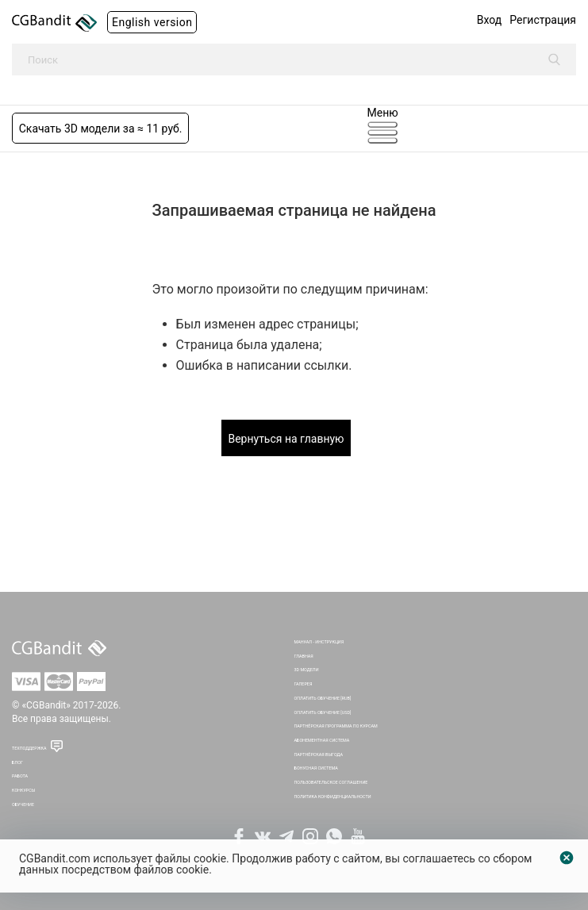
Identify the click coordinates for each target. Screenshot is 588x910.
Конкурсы (23, 790)
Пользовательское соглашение (331, 782)
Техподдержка (29, 748)
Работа (20, 776)
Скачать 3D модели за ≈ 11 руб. (101, 129)
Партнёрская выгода (319, 754)
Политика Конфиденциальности (333, 797)
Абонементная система (322, 740)
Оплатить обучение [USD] (323, 712)
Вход (489, 20)
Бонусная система (316, 768)
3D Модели (307, 670)
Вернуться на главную (286, 439)
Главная (304, 656)
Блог (17, 762)
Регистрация (543, 20)
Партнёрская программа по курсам (336, 726)
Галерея (304, 684)
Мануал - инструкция (319, 642)
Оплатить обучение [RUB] (323, 698)
